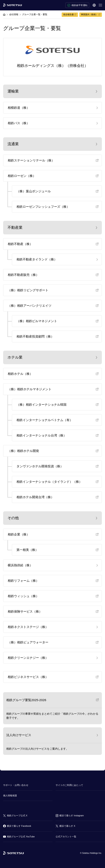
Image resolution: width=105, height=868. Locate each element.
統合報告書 (69, 14)
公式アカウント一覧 (66, 837)
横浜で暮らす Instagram (72, 815)
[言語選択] (94, 5)
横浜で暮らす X (67, 826)
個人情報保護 (10, 795)
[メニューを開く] (100, 5)
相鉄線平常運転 (77, 5)
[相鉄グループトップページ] (13, 853)
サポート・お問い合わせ (16, 785)
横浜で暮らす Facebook (19, 826)
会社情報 (14, 14)
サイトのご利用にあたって (69, 785)
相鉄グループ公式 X (17, 815)
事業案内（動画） (89, 14)
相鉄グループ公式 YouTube (21, 837)
